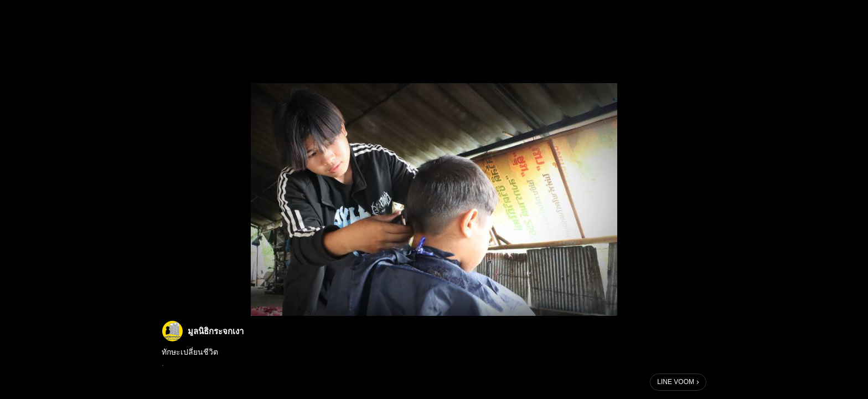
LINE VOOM (676, 382)
